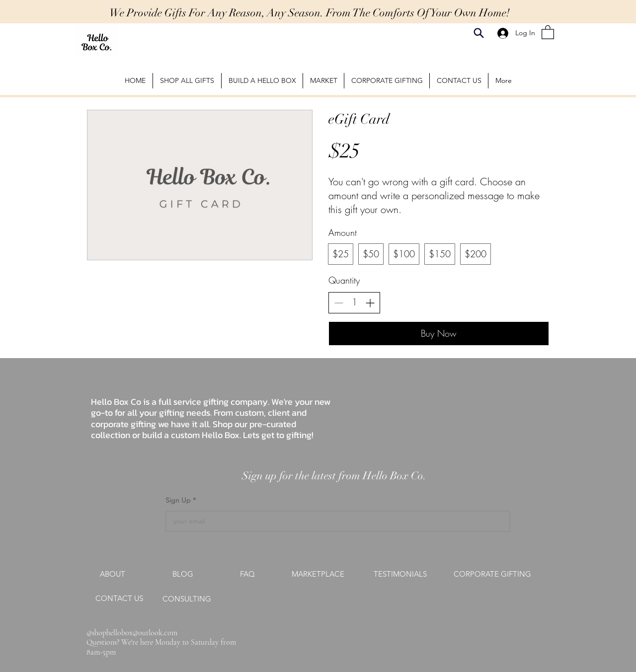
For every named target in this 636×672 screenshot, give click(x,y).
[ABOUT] (112, 574)
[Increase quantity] (370, 303)
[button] (548, 32)
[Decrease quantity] (339, 303)
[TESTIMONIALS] (400, 574)
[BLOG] (183, 574)
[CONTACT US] (119, 598)
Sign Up (179, 500)
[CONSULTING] (187, 599)
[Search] (479, 33)
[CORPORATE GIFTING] (492, 574)
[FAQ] (247, 574)
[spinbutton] (354, 302)
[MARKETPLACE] (318, 574)
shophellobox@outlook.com (135, 633)
